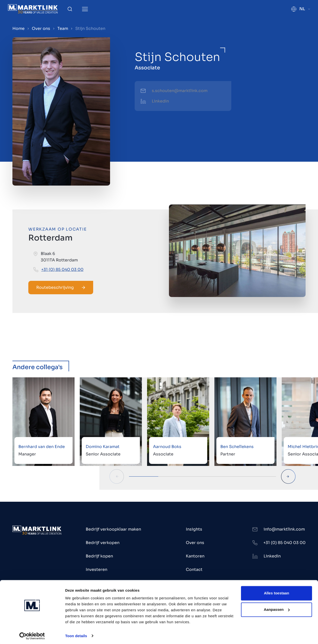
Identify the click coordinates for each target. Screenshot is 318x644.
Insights (194, 529)
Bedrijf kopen (99, 556)
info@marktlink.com (284, 529)
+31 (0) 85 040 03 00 (62, 270)
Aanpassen (277, 608)
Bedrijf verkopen (103, 543)
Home (19, 28)
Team (63, 28)
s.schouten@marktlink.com (180, 91)
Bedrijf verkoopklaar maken (113, 529)
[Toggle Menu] (85, 9)
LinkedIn (160, 101)
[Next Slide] (288, 476)
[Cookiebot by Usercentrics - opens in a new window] (32, 634)
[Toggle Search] (70, 9)
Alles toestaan (277, 592)
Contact (194, 570)
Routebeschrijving (61, 287)
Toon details (76, 634)
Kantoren (195, 556)
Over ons (41, 28)
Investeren (97, 570)
